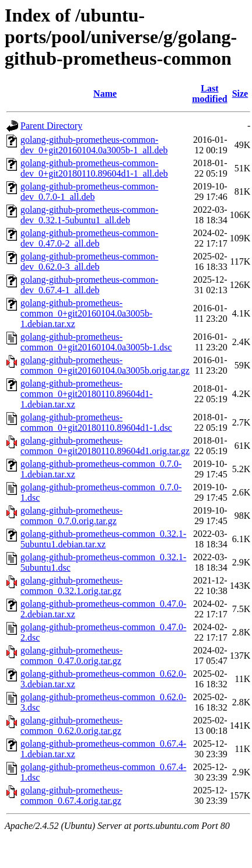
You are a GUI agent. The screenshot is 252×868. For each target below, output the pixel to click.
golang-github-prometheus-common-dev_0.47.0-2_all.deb (89, 238)
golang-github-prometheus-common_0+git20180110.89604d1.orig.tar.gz (105, 446)
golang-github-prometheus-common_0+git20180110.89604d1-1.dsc (96, 422)
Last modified (209, 94)
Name (105, 94)
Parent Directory (51, 126)
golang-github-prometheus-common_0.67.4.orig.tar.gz (71, 795)
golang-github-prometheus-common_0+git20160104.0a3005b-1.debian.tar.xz (86, 313)
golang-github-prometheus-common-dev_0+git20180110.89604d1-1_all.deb (94, 168)
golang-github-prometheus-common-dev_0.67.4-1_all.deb (89, 285)
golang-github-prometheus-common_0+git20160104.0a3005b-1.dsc (96, 342)
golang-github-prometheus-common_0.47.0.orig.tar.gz (71, 656)
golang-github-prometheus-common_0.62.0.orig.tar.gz (71, 725)
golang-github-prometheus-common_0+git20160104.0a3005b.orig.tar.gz (105, 365)
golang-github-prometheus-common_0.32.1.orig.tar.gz (71, 586)
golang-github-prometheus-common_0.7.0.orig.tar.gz (71, 516)
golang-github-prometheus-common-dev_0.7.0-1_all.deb (89, 191)
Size (240, 94)
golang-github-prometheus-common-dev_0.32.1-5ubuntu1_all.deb (89, 215)
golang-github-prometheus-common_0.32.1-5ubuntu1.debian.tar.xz (103, 539)
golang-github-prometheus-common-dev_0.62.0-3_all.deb (89, 261)
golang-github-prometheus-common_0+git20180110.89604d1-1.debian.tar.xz (87, 394)
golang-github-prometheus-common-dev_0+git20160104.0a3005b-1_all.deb (94, 145)
